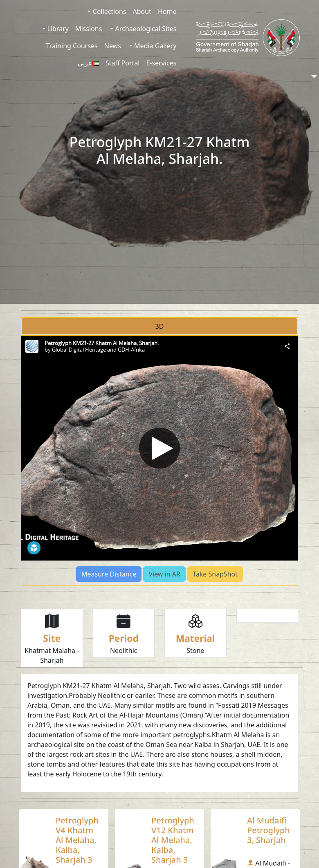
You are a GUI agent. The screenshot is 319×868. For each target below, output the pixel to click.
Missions (89, 29)
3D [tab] (160, 326)
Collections (108, 11)
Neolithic (124, 650)
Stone (195, 650)
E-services (161, 63)
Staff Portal (123, 63)
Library (57, 29)
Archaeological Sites (145, 29)
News (113, 46)
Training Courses (72, 46)
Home (167, 11)
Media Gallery (154, 46)
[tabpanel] (159, 460)
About (142, 11)
